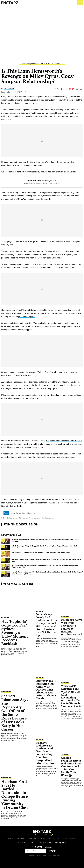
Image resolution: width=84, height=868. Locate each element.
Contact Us (32, 842)
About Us (21, 842)
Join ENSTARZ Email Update (42, 847)
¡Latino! (73, 838)
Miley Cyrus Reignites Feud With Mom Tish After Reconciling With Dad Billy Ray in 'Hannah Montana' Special (72, 696)
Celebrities (26, 64)
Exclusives (20, 838)
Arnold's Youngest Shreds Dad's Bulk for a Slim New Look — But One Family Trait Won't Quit (71, 767)
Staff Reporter (9, 88)
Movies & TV (7, 617)
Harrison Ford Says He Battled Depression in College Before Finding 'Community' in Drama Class (15, 795)
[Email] (77, 89)
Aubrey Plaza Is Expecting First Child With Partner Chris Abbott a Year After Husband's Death (46, 690)
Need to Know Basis (37, 181)
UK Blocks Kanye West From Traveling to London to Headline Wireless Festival (72, 627)
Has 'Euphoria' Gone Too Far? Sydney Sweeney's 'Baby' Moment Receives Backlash (41, 552)
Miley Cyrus (16, 513)
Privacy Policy (61, 842)
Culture (42, 838)
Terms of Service (46, 842)
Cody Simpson (28, 513)
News (10, 838)
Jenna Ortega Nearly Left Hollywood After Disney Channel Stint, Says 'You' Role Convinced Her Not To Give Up (47, 625)
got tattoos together (27, 317)
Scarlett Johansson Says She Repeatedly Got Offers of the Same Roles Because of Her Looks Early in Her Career (15, 713)
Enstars (10, 3)
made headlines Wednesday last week (36, 323)
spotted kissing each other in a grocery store (57, 313)
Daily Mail (25, 113)
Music (64, 838)
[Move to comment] (81, 89)
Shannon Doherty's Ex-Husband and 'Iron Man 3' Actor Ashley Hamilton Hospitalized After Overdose (46, 753)
